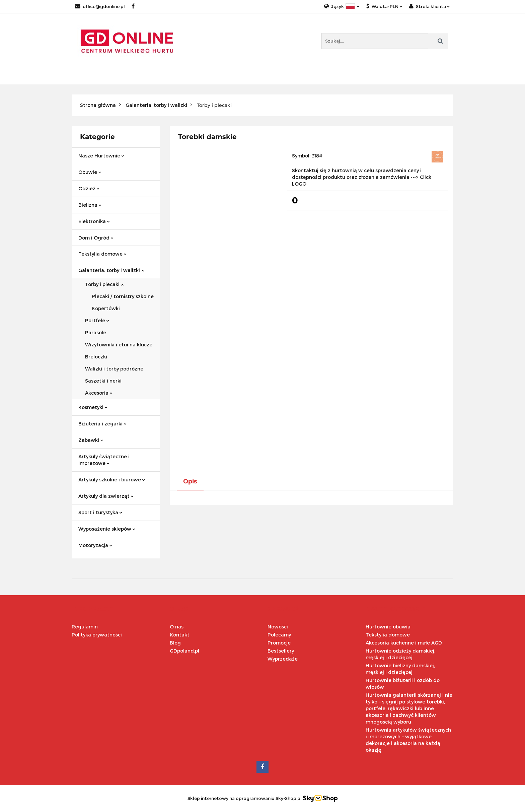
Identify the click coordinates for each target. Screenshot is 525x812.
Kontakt (180, 635)
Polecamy (279, 635)
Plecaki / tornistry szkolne (123, 296)
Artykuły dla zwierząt (106, 496)
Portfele (97, 320)
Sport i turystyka (100, 512)
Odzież (89, 188)
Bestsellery (281, 651)
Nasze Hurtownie (101, 156)
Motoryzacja (95, 545)
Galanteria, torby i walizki (111, 270)
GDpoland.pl (184, 651)
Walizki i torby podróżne (114, 369)
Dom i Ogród (96, 238)
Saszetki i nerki (103, 381)
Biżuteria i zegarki (102, 424)
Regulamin (85, 627)
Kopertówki (106, 308)
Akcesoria (99, 393)
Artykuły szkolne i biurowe (112, 480)
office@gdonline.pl (100, 6)
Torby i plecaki (104, 284)
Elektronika (94, 221)
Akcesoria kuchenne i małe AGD (404, 643)
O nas (177, 627)
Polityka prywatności (97, 635)
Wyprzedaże (283, 659)
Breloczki (96, 357)
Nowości (278, 627)
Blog (175, 643)
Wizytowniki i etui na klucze (119, 345)
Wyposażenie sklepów (107, 529)
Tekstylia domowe (102, 254)
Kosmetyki (93, 407)
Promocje (279, 643)
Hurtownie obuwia (388, 627)
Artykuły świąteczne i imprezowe (104, 460)
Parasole (96, 332)
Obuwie (90, 172)
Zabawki (91, 440)
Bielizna (90, 205)
